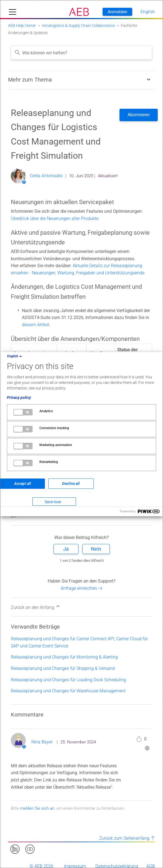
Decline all (71, 484)
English (15, 356)
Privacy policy (19, 398)
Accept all (23, 484)
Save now (53, 502)
